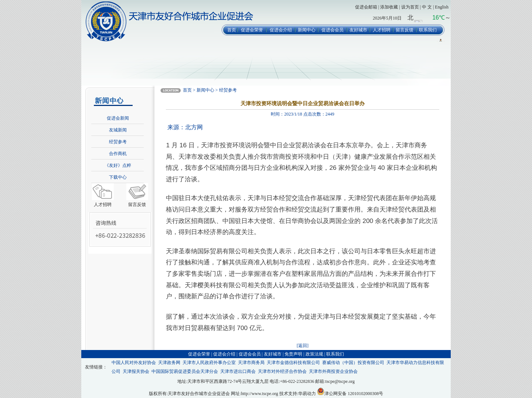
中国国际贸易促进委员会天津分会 (185, 371)
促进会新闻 (118, 118)
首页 (232, 30)
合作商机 (118, 154)
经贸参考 (118, 142)
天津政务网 (169, 363)
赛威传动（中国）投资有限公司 (353, 363)
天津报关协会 (136, 371)
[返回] (303, 346)
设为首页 (410, 7)
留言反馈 (405, 30)
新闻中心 (307, 30)
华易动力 (307, 394)
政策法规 (314, 354)
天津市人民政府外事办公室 (209, 363)
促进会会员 (332, 30)
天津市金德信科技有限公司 (293, 363)
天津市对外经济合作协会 (282, 371)
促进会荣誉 (252, 30)
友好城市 (358, 30)
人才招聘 (382, 30)
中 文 (427, 7)
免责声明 (293, 354)
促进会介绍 (281, 30)
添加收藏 (389, 7)
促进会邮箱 (366, 7)
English (442, 7)
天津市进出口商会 (238, 371)
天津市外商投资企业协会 (333, 371)
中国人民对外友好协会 (134, 363)
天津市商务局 (251, 363)
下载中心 (118, 177)
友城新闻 (118, 130)
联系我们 (428, 30)
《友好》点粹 (118, 165)
